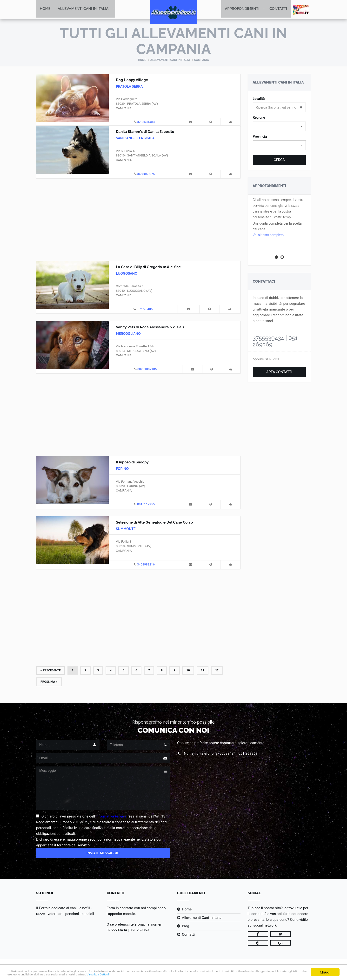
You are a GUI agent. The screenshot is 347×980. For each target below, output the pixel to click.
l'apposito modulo (121, 914)
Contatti (278, 10)
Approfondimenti (242, 10)
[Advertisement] (138, 219)
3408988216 (146, 565)
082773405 (145, 309)
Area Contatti (279, 372)
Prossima (49, 682)
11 (203, 671)
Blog (186, 927)
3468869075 (146, 174)
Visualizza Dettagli (215, 974)
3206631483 (146, 122)
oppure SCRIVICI (266, 360)
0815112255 (146, 505)
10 (188, 671)
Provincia (260, 137)
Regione (259, 118)
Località (259, 99)
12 (217, 671)
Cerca (279, 160)
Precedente (51, 671)
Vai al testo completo (268, 235)
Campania (202, 60)
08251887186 (147, 370)
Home (45, 10)
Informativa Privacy (111, 817)
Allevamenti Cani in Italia (83, 10)
